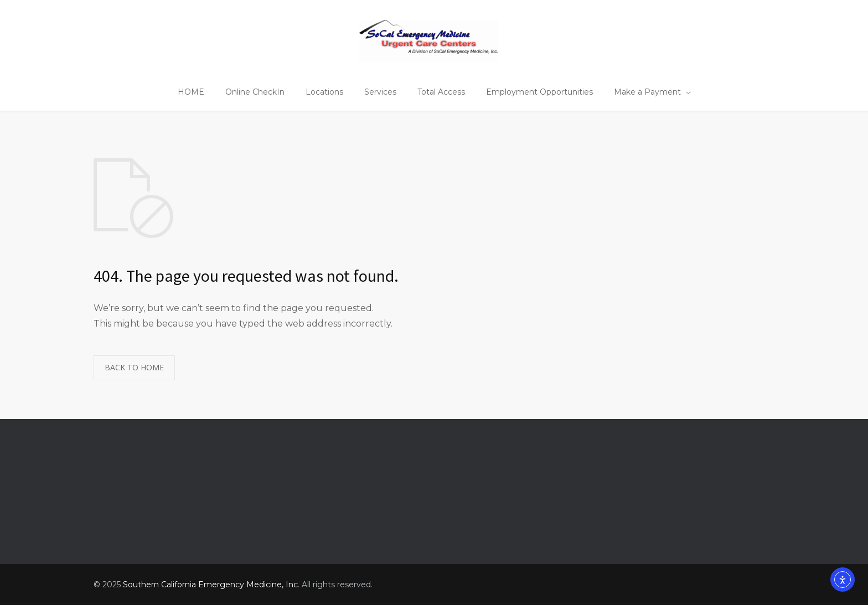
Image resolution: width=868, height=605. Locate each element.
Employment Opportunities (539, 92)
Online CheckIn (255, 92)
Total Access (441, 92)
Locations (324, 92)
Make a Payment (647, 92)
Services (380, 92)
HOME (191, 92)
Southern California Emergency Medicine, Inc (210, 585)
